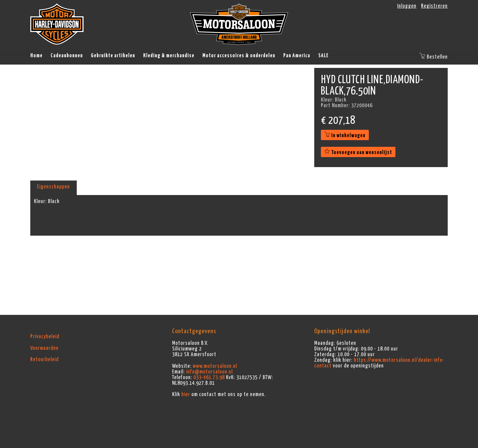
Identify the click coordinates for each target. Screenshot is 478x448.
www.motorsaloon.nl (215, 366)
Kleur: (40, 201)
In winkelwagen (345, 135)
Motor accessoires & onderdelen (239, 56)
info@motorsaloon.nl (209, 372)
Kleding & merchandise (169, 56)
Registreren (434, 6)
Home (36, 56)
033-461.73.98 (209, 377)
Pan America (297, 56)
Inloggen (407, 6)
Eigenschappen (53, 187)
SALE (323, 56)
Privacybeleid (45, 336)
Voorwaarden (44, 348)
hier (186, 394)
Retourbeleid (44, 359)
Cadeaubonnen (67, 56)
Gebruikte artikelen (113, 56)
